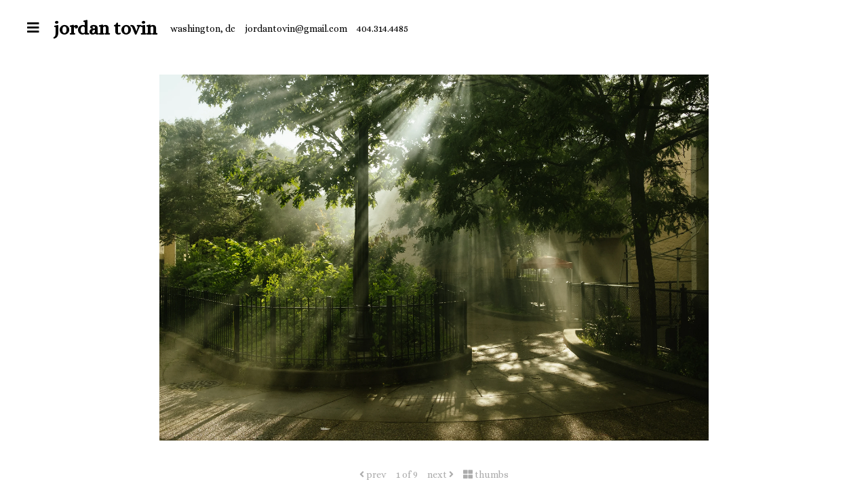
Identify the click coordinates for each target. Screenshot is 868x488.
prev (373, 474)
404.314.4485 (382, 28)
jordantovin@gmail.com (296, 28)
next (440, 474)
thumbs (486, 474)
